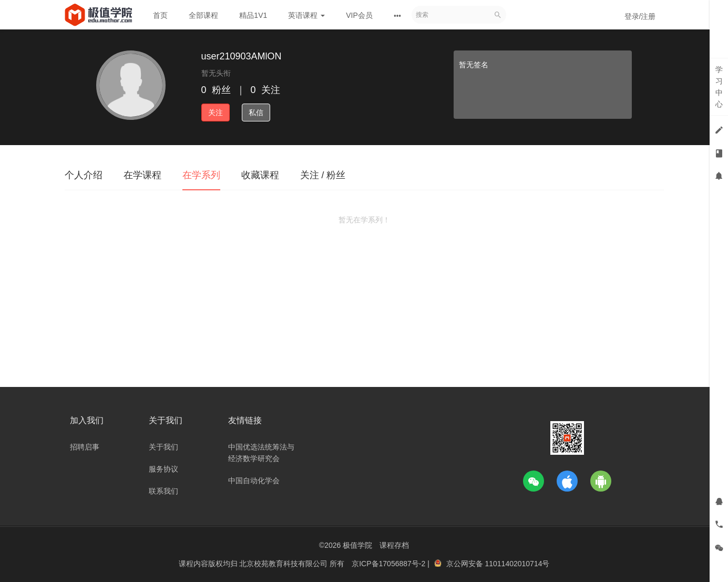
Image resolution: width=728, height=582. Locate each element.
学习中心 (719, 87)
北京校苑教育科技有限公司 (284, 564)
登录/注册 (640, 16)
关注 (216, 113)
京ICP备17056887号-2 (389, 564)
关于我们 (163, 447)
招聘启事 (85, 447)
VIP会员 (359, 15)
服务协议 (163, 469)
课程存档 (394, 545)
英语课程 (306, 15)
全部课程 (203, 15)
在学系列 (201, 175)
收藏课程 (260, 175)
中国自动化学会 (254, 481)
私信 (256, 113)
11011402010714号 (517, 564)
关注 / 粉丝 (323, 175)
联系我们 (163, 491)
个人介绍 (84, 175)
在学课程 (142, 175)
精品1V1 (253, 15)
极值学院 (357, 545)
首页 (160, 15)
